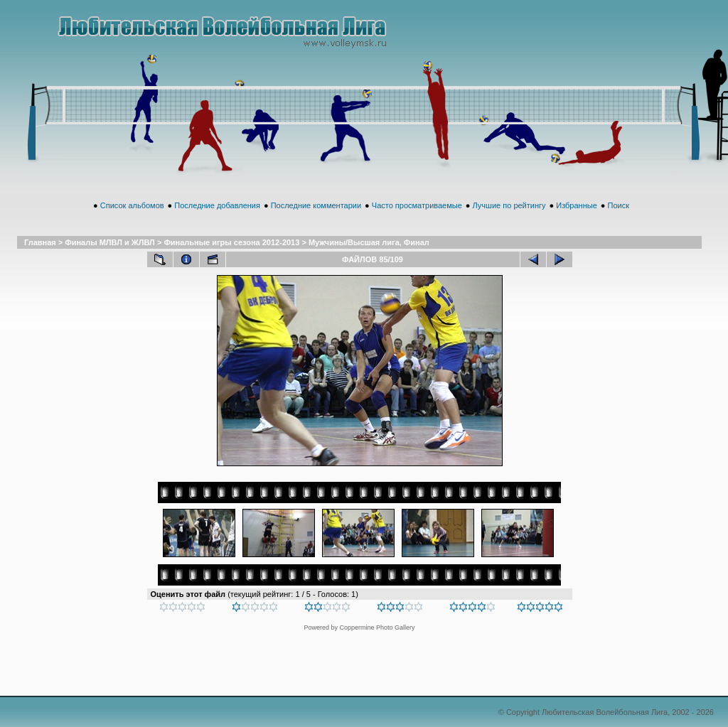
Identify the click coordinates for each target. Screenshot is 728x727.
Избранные (577, 205)
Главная (40, 242)
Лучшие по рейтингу (509, 205)
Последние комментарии (316, 205)
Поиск (618, 205)
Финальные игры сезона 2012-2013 (231, 242)
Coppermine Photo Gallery (377, 628)
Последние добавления (217, 205)
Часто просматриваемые (417, 205)
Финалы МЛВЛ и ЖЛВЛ (110, 242)
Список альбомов (132, 205)
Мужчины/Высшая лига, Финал (369, 242)
